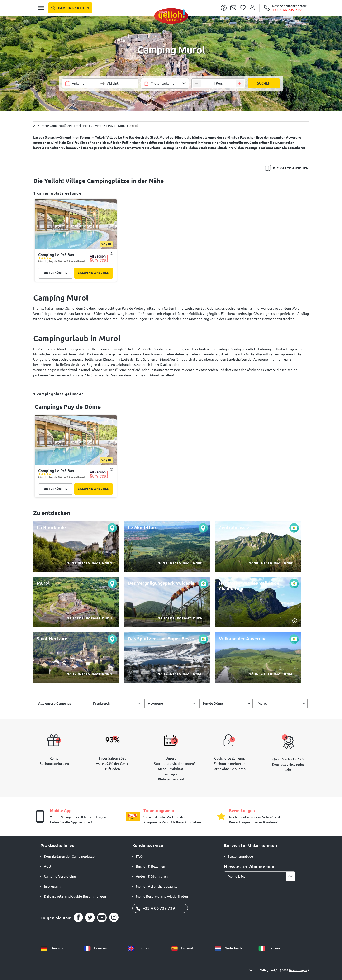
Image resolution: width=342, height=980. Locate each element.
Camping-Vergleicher (60, 876)
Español (182, 948)
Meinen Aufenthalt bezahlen (158, 886)
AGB (47, 866)
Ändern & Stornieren (152, 876)
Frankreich (101, 703)
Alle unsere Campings (55, 703)
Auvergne (155, 703)
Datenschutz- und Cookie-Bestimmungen (75, 896)
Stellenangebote (240, 856)
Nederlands (228, 948)
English (138, 948)
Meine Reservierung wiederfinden (162, 896)
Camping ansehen (94, 273)
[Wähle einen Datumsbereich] (85, 83)
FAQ (139, 856)
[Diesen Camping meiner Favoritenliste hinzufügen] (110, 206)
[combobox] (165, 83)
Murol (262, 703)
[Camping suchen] (70, 8)
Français (95, 948)
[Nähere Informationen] (76, 546)
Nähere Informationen (89, 563)
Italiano (269, 948)
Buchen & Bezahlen (150, 866)
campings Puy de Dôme (68, 407)
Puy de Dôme (213, 703)
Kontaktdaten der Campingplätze (69, 856)
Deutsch (52, 948)
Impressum (52, 886)
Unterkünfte (56, 273)
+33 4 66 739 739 (155, 908)
